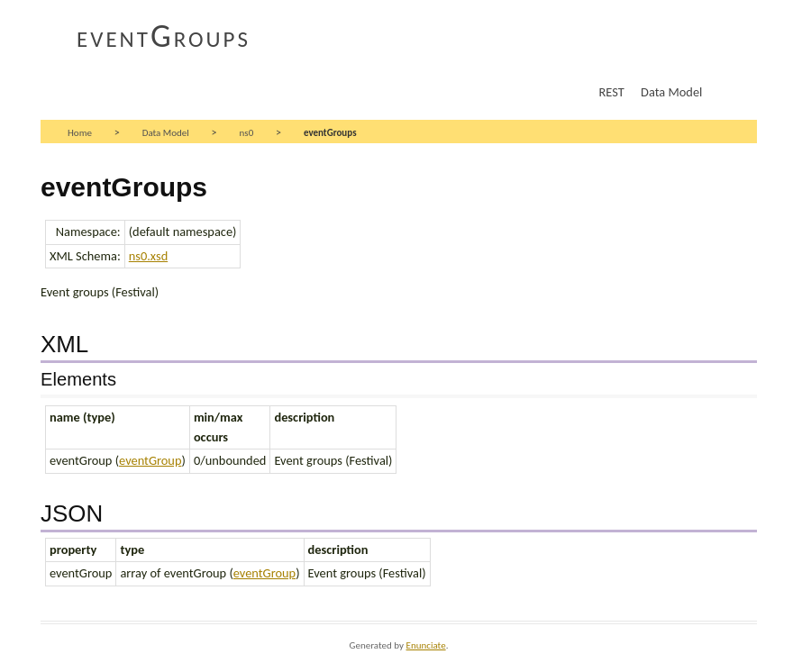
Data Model (671, 92)
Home (80, 133)
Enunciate (426, 645)
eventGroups (164, 36)
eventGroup (150, 460)
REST (612, 92)
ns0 (247, 133)
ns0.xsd (148, 256)
